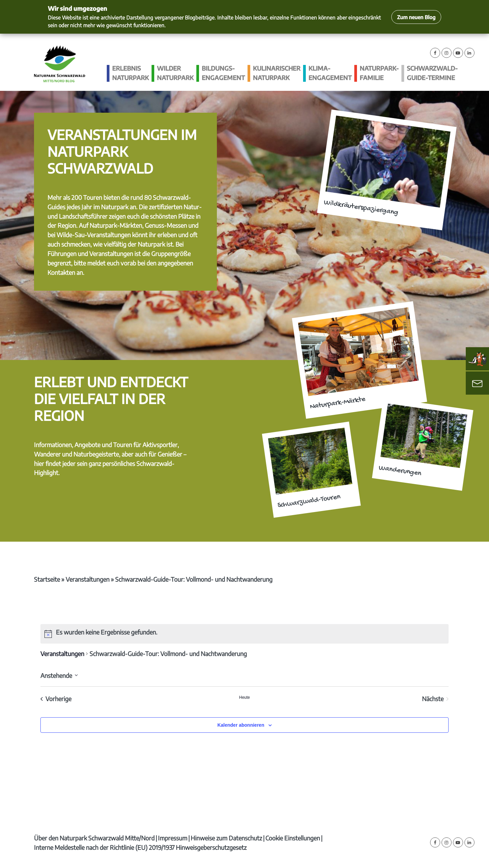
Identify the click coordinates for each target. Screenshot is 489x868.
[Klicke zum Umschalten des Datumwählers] (59, 675)
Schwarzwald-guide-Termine (432, 73)
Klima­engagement (330, 73)
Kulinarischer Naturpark (277, 73)
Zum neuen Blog (416, 17)
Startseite (47, 579)
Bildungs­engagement (223, 73)
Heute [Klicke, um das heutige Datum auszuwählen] (244, 697)
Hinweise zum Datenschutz (226, 838)
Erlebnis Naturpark (131, 73)
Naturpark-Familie (379, 73)
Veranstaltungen (88, 579)
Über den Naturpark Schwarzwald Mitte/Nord (94, 838)
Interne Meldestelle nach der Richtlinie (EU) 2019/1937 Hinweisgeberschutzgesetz (140, 847)
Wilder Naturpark (175, 73)
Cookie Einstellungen (293, 838)
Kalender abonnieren (241, 725)
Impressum (173, 838)
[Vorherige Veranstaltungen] (56, 699)
